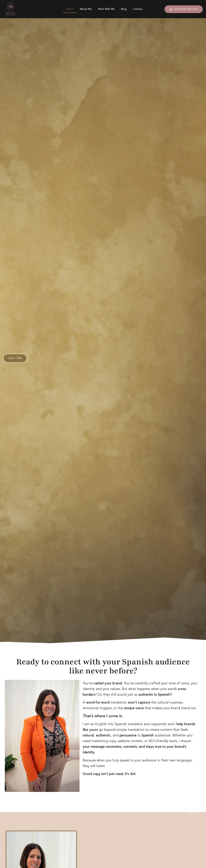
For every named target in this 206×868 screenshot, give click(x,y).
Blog (124, 9)
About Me (86, 9)
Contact (138, 9)
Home (70, 9)
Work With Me (106, 9)
